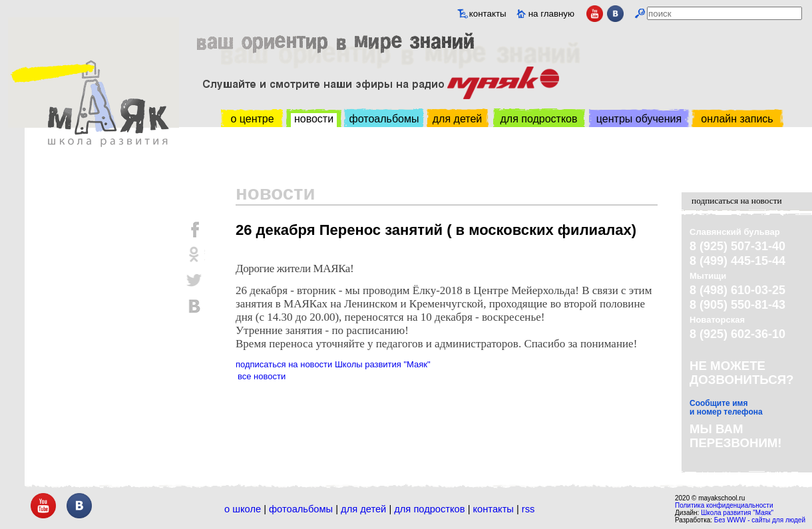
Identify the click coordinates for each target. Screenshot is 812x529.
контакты (488, 14)
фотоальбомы (384, 119)
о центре (252, 119)
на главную (551, 14)
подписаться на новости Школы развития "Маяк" (333, 364)
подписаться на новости (737, 201)
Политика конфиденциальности (724, 505)
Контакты (494, 509)
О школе (243, 509)
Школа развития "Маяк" (737, 513)
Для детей (363, 509)
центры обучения (639, 119)
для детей (457, 119)
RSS (528, 509)
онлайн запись (737, 119)
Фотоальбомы (301, 509)
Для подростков (429, 509)
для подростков (538, 119)
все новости (262, 376)
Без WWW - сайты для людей (760, 520)
